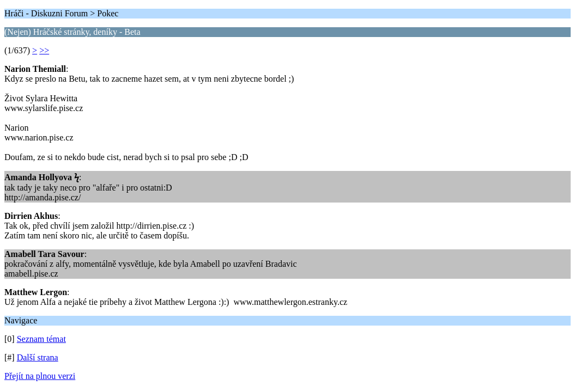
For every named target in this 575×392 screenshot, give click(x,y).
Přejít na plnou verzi (40, 376)
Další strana (38, 357)
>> (44, 50)
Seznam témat (41, 339)
